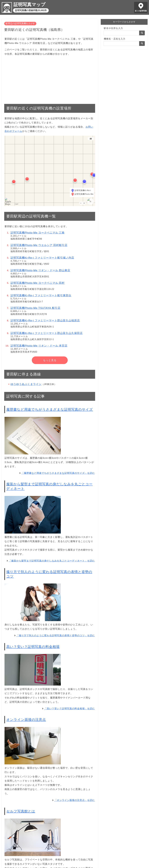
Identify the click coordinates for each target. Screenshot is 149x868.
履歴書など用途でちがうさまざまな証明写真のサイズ (50, 409)
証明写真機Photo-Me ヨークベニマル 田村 (38, 283)
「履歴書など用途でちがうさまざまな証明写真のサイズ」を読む (58, 473)
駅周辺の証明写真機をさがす (20, 23)
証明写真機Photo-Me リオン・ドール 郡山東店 (40, 270)
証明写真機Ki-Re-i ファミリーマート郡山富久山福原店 (45, 320)
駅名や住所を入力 (113, 28)
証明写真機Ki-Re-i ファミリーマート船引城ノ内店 (42, 258)
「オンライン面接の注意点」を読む (75, 800)
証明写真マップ (29, 5)
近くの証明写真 (141, 11)
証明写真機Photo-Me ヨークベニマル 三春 (38, 233)
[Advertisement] (50, 78)
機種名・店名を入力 (115, 39)
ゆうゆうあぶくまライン (26, 384)
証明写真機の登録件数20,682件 (31, 10)
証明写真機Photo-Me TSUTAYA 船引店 (35, 308)
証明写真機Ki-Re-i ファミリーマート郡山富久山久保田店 (47, 333)
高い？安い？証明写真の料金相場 (33, 647)
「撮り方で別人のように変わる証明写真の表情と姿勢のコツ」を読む (56, 636)
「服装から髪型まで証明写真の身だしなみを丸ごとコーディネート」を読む (52, 561)
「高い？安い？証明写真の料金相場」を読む (70, 709)
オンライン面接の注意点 (26, 720)
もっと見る (50, 360)
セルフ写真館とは (21, 811)
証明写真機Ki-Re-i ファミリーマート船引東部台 (41, 295)
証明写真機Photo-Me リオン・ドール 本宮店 (39, 346)
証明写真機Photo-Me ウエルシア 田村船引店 (39, 245)
